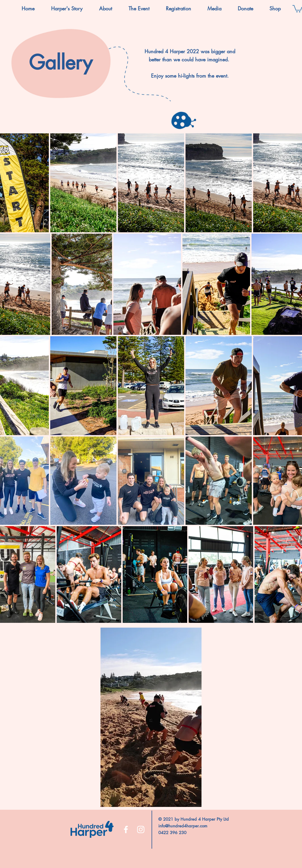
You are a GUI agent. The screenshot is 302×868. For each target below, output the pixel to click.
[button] (105, 8)
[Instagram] (141, 829)
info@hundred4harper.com (183, 826)
